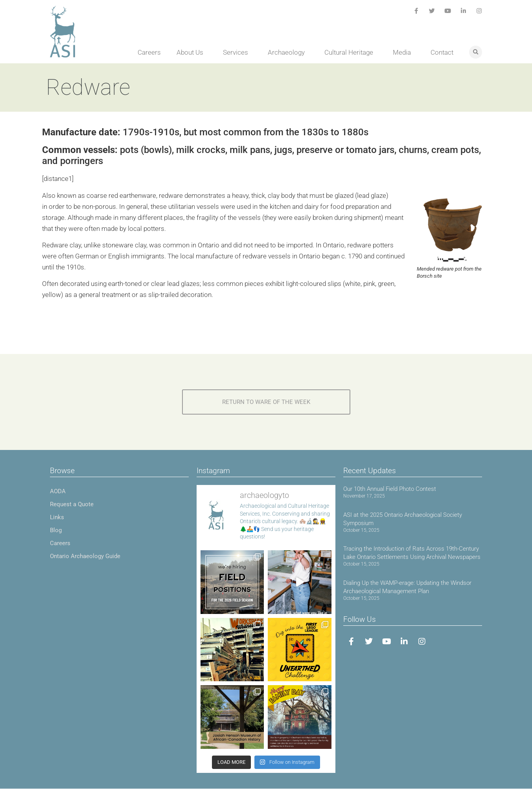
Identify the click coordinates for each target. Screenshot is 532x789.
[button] (476, 52)
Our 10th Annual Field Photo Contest (390, 489)
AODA (58, 491)
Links (57, 517)
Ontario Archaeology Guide (85, 556)
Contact (442, 52)
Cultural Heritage (351, 52)
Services (237, 52)
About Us (192, 52)
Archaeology (288, 52)
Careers (149, 52)
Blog (56, 530)
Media (404, 52)
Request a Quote (72, 504)
